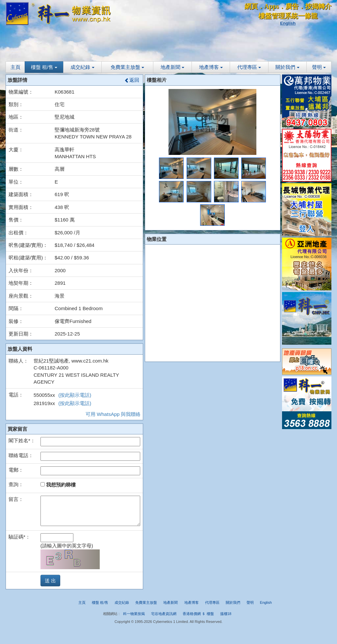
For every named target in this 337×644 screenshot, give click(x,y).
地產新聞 (172, 67)
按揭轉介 (318, 6)
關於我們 (287, 67)
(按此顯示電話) (75, 395)
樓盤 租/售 (44, 67)
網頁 (251, 6)
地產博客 (211, 67)
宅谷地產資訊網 (164, 614)
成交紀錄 (82, 67)
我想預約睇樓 (58, 485)
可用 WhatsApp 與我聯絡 (113, 414)
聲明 (319, 67)
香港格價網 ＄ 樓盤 (198, 614)
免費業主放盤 (127, 67)
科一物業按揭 (134, 614)
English (288, 23)
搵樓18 (226, 614)
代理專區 (249, 67)
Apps (272, 6)
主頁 (15, 67)
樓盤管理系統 (278, 16)
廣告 (292, 6)
